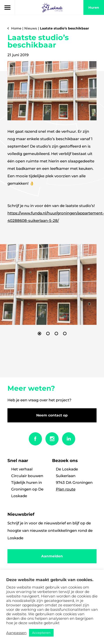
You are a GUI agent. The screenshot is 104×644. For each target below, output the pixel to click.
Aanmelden (52, 556)
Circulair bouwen (27, 476)
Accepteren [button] (41, 633)
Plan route (66, 489)
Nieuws (31, 28)
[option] (48, 284)
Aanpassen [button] (16, 633)
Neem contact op (52, 415)
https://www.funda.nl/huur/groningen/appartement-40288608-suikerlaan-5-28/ (56, 217)
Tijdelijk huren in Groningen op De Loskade (27, 489)
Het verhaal (22, 469)
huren (94, 7)
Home (16, 28)
